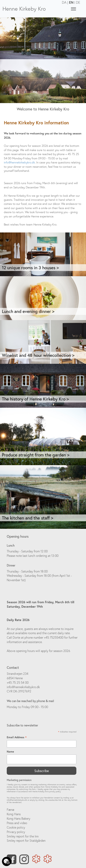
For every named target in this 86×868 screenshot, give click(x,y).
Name (10, 752)
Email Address (17, 737)
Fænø (11, 810)
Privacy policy (16, 832)
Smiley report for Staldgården (26, 841)
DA (64, 2)
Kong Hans (14, 814)
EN (71, 2)
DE (78, 2)
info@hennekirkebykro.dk (19, 162)
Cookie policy (16, 827)
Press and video (17, 823)
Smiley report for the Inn (23, 836)
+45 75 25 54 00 (18, 683)
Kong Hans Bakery (19, 818)
